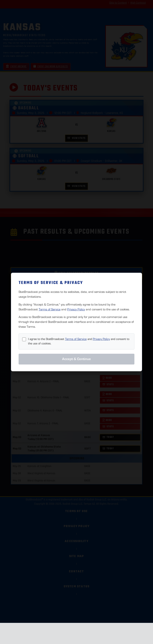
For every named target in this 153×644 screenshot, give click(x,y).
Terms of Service (50, 309)
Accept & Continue (76, 359)
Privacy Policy (76, 309)
